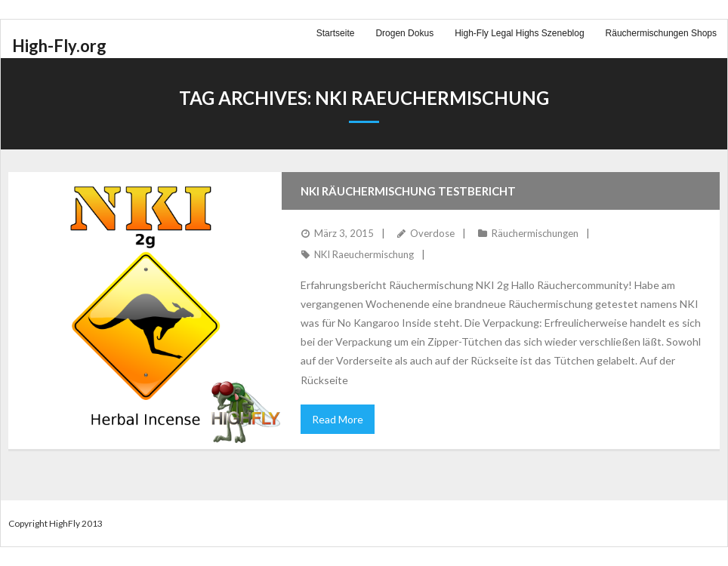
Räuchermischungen (535, 233)
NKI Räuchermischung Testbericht (408, 191)
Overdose (432, 233)
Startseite (336, 33)
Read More (338, 419)
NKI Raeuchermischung (364, 254)
